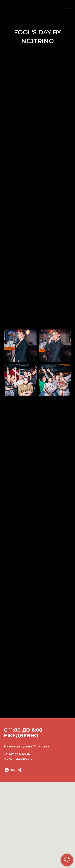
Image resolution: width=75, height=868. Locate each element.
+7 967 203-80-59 (17, 754)
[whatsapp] (7, 770)
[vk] (13, 770)
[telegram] (19, 770)
